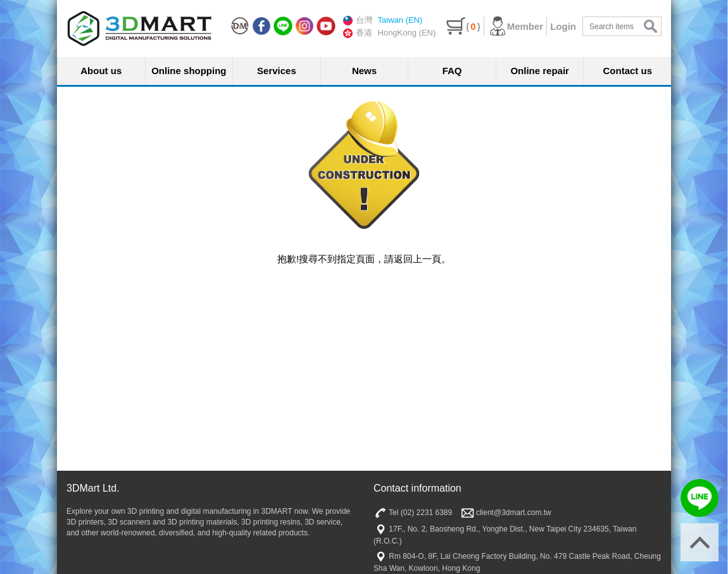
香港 (358, 33)
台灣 (358, 20)
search (650, 26)
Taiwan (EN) (400, 20)
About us (101, 71)
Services (277, 71)
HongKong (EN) (407, 33)
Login (563, 26)
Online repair (540, 71)
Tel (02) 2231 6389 (413, 513)
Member (516, 26)
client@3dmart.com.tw (506, 513)
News (364, 71)
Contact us (628, 71)
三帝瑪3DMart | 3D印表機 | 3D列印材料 (139, 29)
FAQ (452, 71)
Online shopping (189, 71)
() (463, 26)
